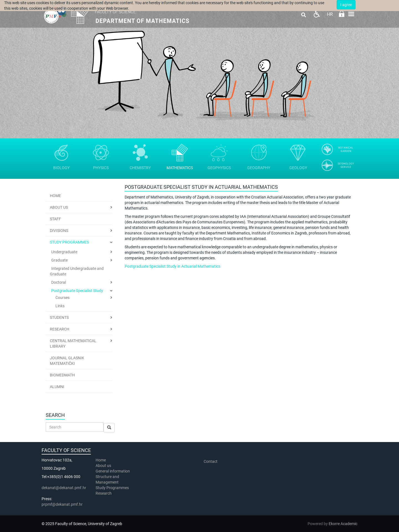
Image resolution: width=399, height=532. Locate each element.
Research (60, 329)
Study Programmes (69, 242)
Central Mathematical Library (73, 344)
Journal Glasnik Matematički (67, 361)
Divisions (59, 231)
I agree (346, 5)
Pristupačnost (317, 14)
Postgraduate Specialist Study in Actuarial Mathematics (172, 266)
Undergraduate (64, 252)
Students (59, 317)
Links (60, 306)
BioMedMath (62, 375)
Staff (55, 219)
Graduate (59, 260)
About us (104, 466)
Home (55, 196)
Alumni (57, 387)
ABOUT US (59, 207)
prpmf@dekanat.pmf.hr (62, 504)
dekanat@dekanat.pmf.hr (64, 488)
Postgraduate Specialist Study (77, 291)
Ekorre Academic (343, 524)
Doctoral (59, 282)
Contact (211, 461)
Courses (62, 298)
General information (113, 471)
